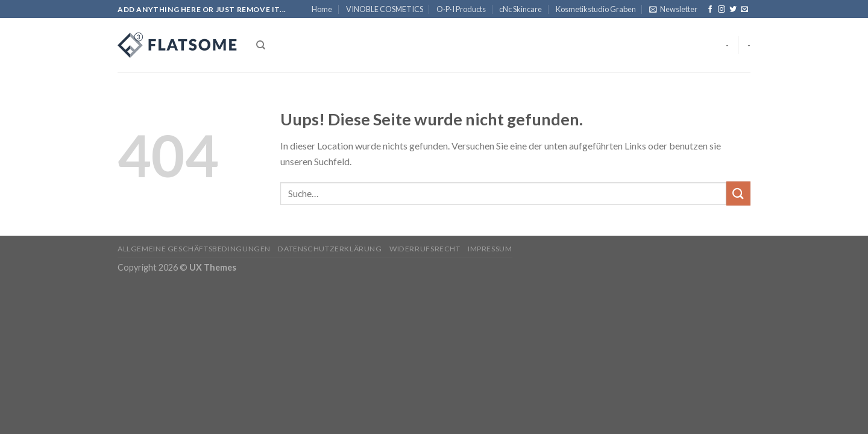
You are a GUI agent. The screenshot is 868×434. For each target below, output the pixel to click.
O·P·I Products (461, 9)
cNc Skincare (520, 9)
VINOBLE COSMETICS (385, 9)
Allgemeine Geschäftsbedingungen (194, 249)
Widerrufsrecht (425, 249)
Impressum (490, 249)
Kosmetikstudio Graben (596, 9)
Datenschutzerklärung (330, 249)
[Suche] (261, 45)
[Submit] (738, 193)
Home (322, 9)
